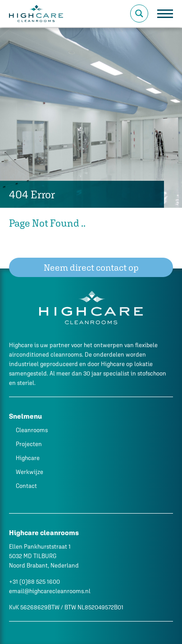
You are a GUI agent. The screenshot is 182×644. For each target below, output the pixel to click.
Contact (26, 486)
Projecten (29, 444)
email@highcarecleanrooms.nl (50, 591)
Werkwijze (30, 472)
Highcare (28, 458)
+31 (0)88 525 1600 (34, 582)
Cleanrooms (32, 430)
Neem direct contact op (91, 267)
